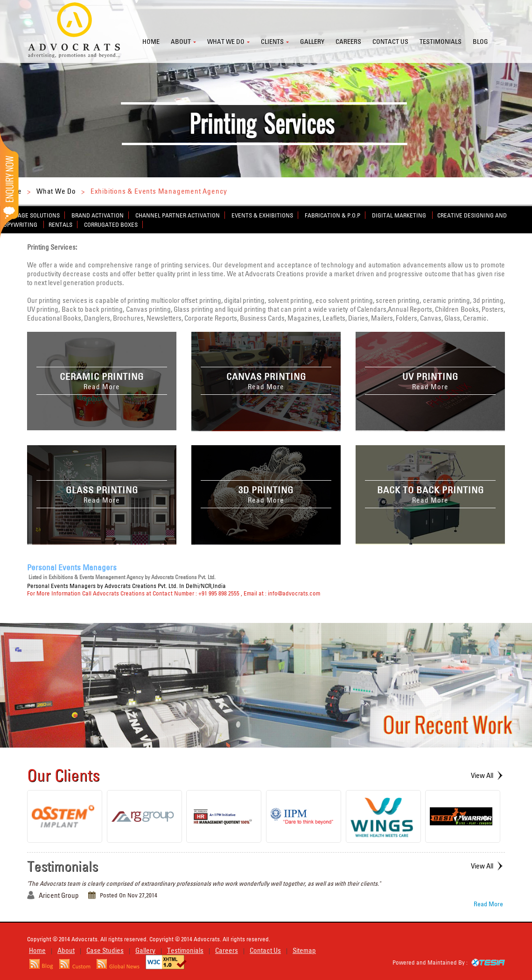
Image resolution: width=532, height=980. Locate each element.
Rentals (60, 224)
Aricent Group (59, 895)
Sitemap (304, 950)
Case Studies (105, 950)
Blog (480, 42)
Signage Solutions (32, 215)
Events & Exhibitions (262, 215)
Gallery (312, 42)
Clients (272, 42)
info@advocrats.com (294, 593)
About (181, 42)
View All (482, 775)
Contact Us (265, 950)
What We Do (56, 191)
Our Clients (63, 775)
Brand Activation (98, 215)
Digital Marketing (400, 215)
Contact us (390, 42)
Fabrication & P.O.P (332, 215)
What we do (226, 42)
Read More (488, 904)
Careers (348, 42)
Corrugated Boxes (111, 224)
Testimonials (441, 42)
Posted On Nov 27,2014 (129, 895)
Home (151, 42)
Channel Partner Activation (178, 215)
